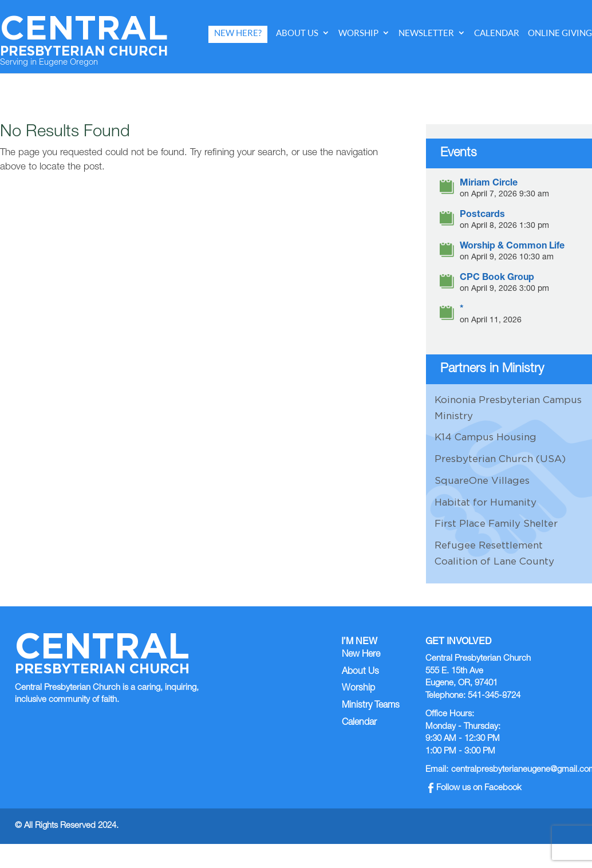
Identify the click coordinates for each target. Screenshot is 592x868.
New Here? (238, 33)
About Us (297, 33)
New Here (361, 655)
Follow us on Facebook (475, 788)
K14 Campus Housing (486, 437)
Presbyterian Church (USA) (500, 459)
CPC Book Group (497, 279)
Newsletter (426, 33)
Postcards (482, 216)
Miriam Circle (489, 184)
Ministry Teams (371, 706)
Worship (358, 33)
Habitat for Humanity (486, 502)
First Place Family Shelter (496, 523)
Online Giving (560, 33)
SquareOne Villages (482, 480)
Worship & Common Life (512, 247)
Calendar (497, 33)
